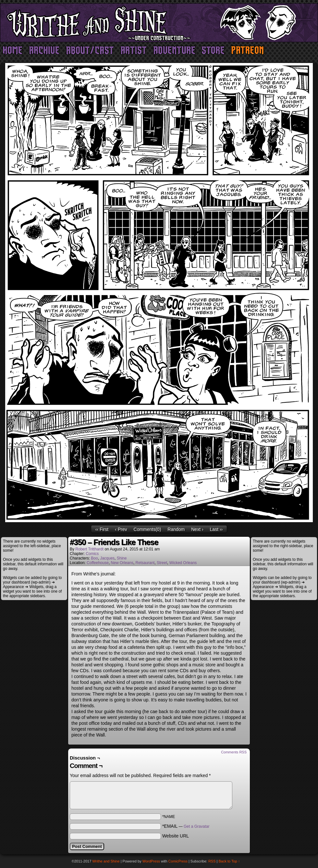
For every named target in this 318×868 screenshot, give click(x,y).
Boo (94, 558)
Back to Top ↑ (229, 861)
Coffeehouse (98, 563)
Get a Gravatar (196, 826)
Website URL (176, 836)
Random (176, 529)
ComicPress (178, 861)
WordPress (151, 861)
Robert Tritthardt (89, 549)
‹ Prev (121, 529)
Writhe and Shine (159, 23)
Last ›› (216, 529)
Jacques (107, 558)
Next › (197, 529)
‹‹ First (102, 529)
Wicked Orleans (183, 563)
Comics (92, 554)
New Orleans (122, 563)
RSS (212, 861)
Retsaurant (145, 563)
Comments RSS (234, 752)
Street (162, 563)
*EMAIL (186, 826)
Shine (122, 558)
